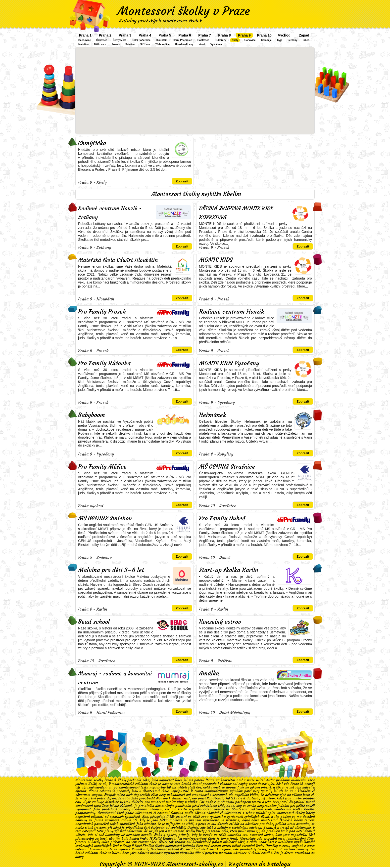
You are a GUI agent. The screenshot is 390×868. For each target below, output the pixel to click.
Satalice (130, 44)
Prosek (116, 44)
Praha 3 (125, 35)
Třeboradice (163, 44)
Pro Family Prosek (102, 312)
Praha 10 (264, 35)
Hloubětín (162, 40)
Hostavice (203, 40)
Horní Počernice (182, 40)
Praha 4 (145, 35)
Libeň (306, 40)
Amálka (209, 673)
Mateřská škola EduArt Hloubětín (118, 260)
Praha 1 (85, 35)
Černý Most (119, 40)
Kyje (280, 40)
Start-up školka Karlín (229, 570)
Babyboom (92, 415)
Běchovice (85, 40)
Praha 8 (224, 35)
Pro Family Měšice (102, 467)
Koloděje (266, 40)
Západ (304, 35)
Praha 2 (105, 35)
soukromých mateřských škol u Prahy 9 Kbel (109, 846)
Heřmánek (213, 415)
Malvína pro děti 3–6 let (111, 570)
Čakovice (102, 40)
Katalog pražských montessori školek (160, 21)
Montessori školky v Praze (184, 11)
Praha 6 (185, 35)
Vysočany (216, 44)
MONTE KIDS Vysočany (229, 363)
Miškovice (100, 44)
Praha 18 (146, 839)
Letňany (292, 40)
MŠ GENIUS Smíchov (105, 518)
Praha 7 (205, 35)
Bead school (94, 622)
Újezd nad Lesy (184, 44)
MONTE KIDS (216, 260)
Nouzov (162, 798)
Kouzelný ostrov (220, 622)
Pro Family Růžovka (104, 363)
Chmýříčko (92, 143)
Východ (284, 35)
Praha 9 (244, 35)
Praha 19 (297, 784)
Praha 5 (165, 35)
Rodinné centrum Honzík (232, 312)
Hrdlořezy (220, 40)
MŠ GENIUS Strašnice (227, 467)
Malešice (84, 44)
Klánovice (250, 40)
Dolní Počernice (141, 40)
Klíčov (117, 853)
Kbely (235, 40)
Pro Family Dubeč (222, 518)
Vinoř (202, 44)
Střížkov (145, 44)
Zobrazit (182, 181)
